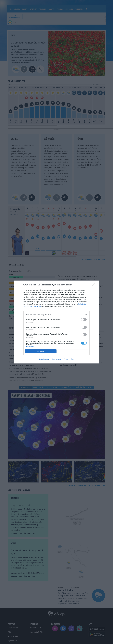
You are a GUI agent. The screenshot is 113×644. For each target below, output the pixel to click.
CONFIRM (41, 351)
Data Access (56, 359)
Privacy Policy (69, 359)
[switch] (84, 320)
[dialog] (56, 322)
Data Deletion (44, 359)
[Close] (95, 285)
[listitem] (56, 315)
